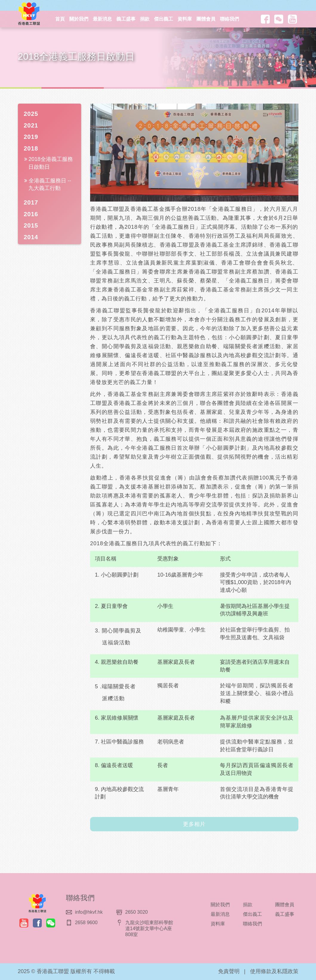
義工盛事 (126, 19)
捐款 (145, 19)
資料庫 (185, 19)
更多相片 (194, 824)
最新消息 (102, 19)
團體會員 (206, 19)
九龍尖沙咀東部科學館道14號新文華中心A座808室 (149, 928)
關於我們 (79, 19)
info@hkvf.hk (89, 912)
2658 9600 (86, 923)
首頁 (60, 19)
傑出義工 (164, 19)
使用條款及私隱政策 (274, 971)
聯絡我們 (229, 19)
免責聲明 (229, 971)
